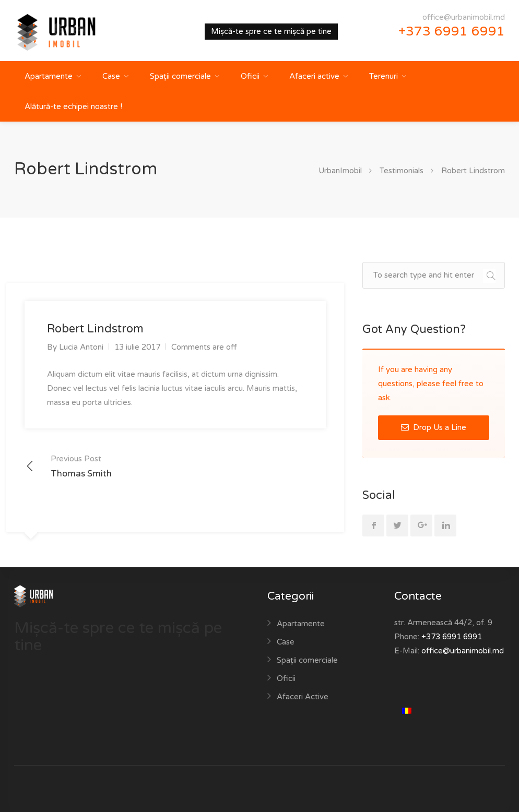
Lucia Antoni (81, 347)
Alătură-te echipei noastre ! (73, 106)
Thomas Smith (81, 465)
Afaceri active (314, 76)
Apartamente (49, 76)
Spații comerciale (180, 76)
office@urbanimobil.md (464, 17)
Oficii (250, 76)
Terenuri (384, 76)
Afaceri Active (303, 697)
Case (111, 76)
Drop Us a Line (434, 427)
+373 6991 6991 (452, 31)
